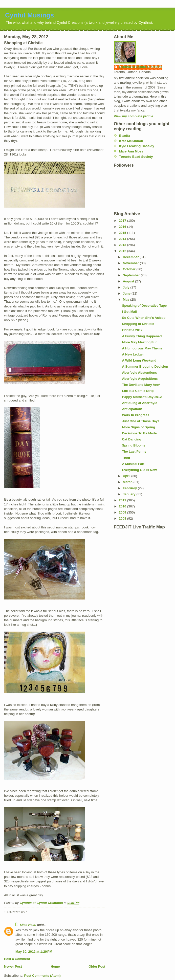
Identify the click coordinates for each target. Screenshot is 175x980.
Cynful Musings (30, 15)
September (132, 275)
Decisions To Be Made (139, 433)
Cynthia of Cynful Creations (140, 67)
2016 (123, 227)
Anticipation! (132, 409)
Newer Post (13, 966)
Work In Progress (135, 415)
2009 (123, 512)
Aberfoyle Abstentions (139, 373)
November (131, 263)
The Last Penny (134, 451)
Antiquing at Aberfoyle (139, 403)
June (127, 293)
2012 (123, 251)
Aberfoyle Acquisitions (140, 379)
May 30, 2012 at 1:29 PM (34, 952)
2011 (123, 500)
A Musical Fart (133, 464)
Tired (126, 458)
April (127, 476)
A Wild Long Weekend (139, 360)
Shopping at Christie (138, 324)
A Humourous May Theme (142, 348)
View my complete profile (134, 116)
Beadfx (125, 136)
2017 (123, 221)
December (131, 257)
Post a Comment (17, 959)
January (130, 494)
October (130, 269)
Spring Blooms (134, 445)
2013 (123, 245)
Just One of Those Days (141, 421)
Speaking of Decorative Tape (144, 306)
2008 (123, 518)
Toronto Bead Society (136, 157)
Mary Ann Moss (131, 151)
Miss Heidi (28, 925)
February (130, 488)
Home (55, 966)
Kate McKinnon (131, 141)
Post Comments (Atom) (42, 976)
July (127, 287)
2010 (123, 506)
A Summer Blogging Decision (145, 366)
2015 (123, 233)
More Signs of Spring (138, 427)
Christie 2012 (132, 330)
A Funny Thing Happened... (143, 336)
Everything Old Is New (139, 470)
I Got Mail (129, 312)
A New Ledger (133, 354)
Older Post (97, 966)
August (129, 281)
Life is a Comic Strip (138, 391)
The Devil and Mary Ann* (141, 385)
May (127, 299)
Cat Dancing (132, 439)
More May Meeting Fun (140, 342)
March (128, 482)
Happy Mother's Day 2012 (142, 397)
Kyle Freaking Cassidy (137, 146)
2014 (123, 239)
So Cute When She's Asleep (144, 318)
